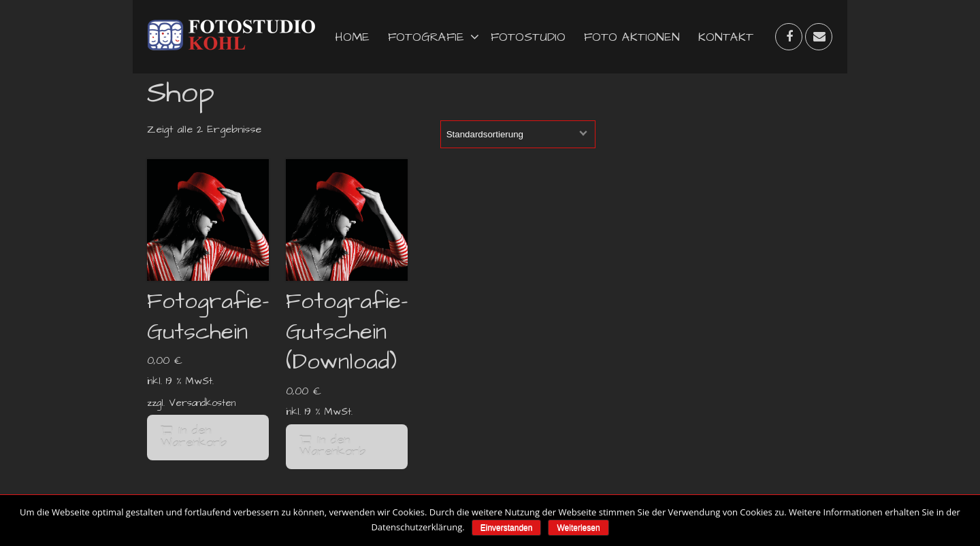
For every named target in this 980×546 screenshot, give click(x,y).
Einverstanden (507, 528)
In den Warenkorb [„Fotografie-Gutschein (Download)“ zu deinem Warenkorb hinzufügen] (332, 447)
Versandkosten (202, 403)
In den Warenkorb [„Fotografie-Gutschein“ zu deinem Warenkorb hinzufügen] (194, 437)
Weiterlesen (578, 528)
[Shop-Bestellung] (518, 134)
